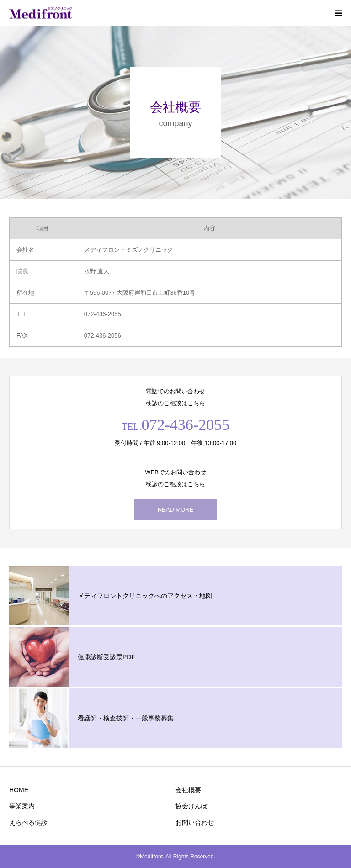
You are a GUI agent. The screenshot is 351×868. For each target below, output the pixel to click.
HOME (19, 790)
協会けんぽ (191, 806)
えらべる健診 (28, 822)
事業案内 (22, 806)
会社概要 (188, 790)
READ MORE (176, 510)
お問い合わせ (195, 822)
